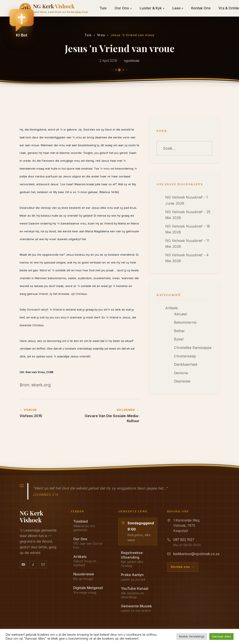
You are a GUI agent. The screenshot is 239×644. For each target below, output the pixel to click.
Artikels (172, 308)
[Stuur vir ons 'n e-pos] (43, 564)
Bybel (179, 339)
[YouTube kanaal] (23, 564)
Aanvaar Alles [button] (221, 636)
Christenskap (185, 356)
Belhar (179, 331)
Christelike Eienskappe (193, 348)
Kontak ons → (183, 567)
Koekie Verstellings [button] (192, 636)
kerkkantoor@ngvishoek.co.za (196, 554)
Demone (181, 373)
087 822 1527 (184, 540)
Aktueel (180, 314)
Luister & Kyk (152, 8)
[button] (22, 24)
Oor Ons (123, 8)
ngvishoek (132, 61)
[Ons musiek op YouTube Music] (33, 564)
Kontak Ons (201, 8)
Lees (178, 8)
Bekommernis (185, 322)
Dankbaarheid (186, 364)
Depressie (182, 381)
